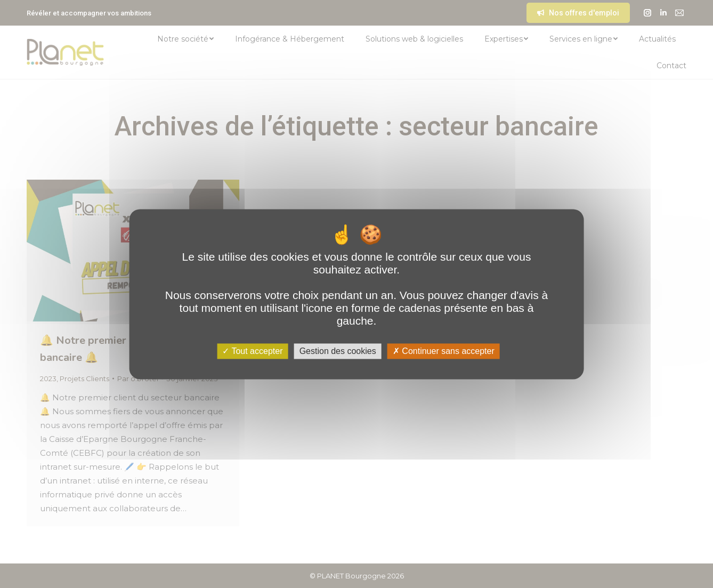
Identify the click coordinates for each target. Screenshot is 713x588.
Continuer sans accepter (444, 351)
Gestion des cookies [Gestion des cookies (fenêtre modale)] (338, 351)
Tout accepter (252, 351)
